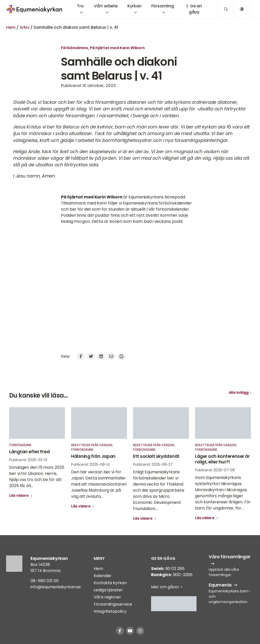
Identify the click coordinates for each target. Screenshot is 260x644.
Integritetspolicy (110, 611)
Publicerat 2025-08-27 (153, 464)
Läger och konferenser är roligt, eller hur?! (222, 459)
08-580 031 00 (45, 581)
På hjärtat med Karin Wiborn (117, 48)
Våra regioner (107, 597)
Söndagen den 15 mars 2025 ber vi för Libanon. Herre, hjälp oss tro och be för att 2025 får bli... (37, 477)
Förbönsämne (75, 48)
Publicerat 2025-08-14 (91, 464)
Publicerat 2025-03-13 (28, 460)
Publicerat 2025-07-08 (215, 470)
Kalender (103, 576)
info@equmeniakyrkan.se (56, 587)
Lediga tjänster (108, 590)
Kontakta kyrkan (110, 583)
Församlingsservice (113, 604)
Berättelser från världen (92, 445)
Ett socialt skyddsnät (156, 456)
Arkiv (25, 27)
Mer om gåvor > (167, 587)
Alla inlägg (239, 392)
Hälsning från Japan (93, 456)
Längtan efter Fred (29, 452)
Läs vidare (19, 495)
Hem (11, 27)
